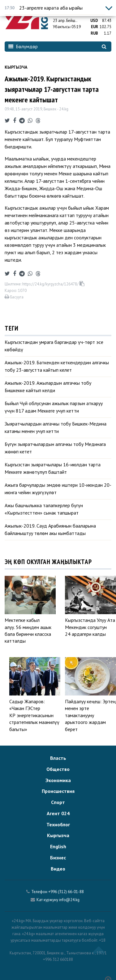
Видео (58, 869)
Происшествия (58, 791)
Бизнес (58, 858)
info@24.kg (69, 900)
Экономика (58, 780)
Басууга (14, 297)
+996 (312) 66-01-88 (66, 892)
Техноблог (58, 824)
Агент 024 (58, 813)
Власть (58, 758)
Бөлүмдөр (23, 46)
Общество (58, 769)
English (58, 846)
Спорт (58, 802)
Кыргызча (16, 67)
